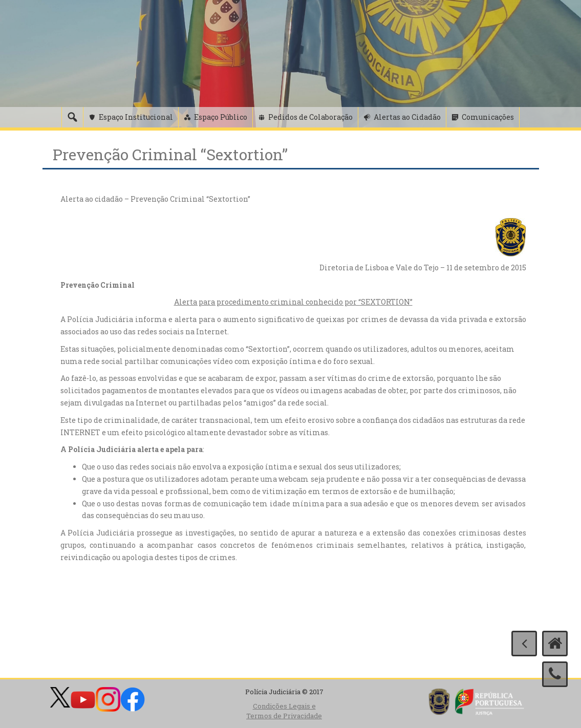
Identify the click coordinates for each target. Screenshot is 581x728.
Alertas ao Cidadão (407, 117)
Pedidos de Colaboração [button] (310, 117)
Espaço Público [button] (221, 117)
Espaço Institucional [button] (136, 117)
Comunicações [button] (488, 117)
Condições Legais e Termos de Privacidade (284, 711)
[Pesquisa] (72, 117)
